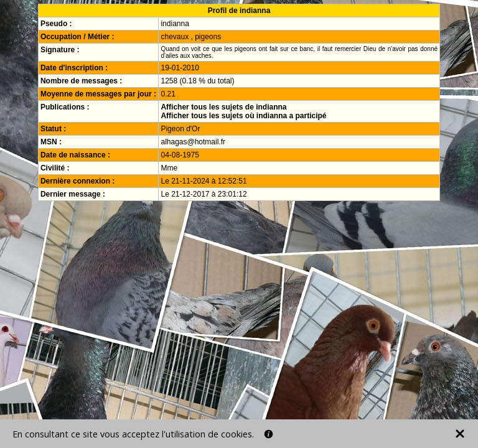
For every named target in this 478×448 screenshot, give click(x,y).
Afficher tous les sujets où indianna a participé (243, 116)
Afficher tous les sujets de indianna (223, 107)
